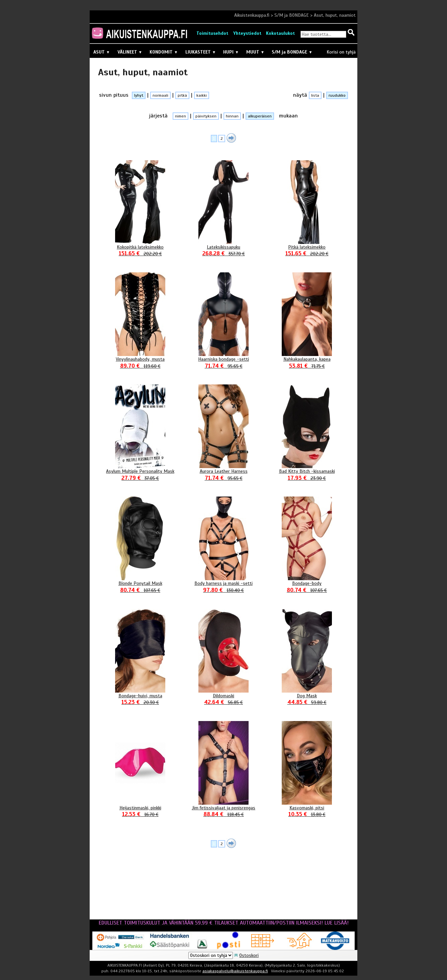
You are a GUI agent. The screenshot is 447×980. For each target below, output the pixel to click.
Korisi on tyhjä (341, 52)
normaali (160, 95)
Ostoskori (249, 955)
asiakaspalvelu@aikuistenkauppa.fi (235, 971)
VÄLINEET (130, 52)
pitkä (182, 95)
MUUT (255, 52)
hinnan (232, 116)
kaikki (202, 95)
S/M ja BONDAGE (292, 15)
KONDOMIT (164, 52)
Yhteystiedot (247, 33)
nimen (181, 116)
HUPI (231, 52)
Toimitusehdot (212, 33)
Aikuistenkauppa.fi (252, 15)
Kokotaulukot (280, 33)
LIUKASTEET (201, 52)
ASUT (102, 52)
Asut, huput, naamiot (335, 15)
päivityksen (206, 116)
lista (315, 95)
